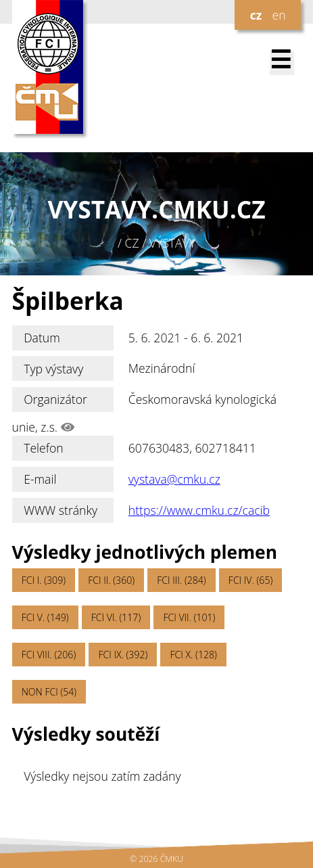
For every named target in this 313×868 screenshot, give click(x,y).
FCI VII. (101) (189, 617)
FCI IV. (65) (250, 580)
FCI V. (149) (45, 617)
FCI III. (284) (181, 580)
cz (256, 15)
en (279, 15)
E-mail (40, 479)
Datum (42, 338)
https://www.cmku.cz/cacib (199, 510)
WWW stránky (61, 510)
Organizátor (55, 399)
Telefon (44, 448)
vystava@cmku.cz (174, 479)
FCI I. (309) (44, 580)
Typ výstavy (53, 369)
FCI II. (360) (111, 580)
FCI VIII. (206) (49, 655)
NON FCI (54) (49, 692)
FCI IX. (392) (123, 655)
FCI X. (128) (193, 655)
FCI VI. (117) (116, 617)
